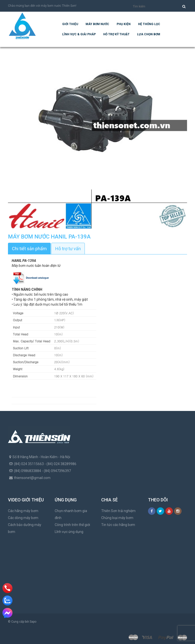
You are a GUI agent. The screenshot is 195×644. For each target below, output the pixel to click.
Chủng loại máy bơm (117, 518)
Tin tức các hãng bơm (118, 525)
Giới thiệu (70, 24)
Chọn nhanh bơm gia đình (71, 514)
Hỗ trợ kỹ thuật (116, 34)
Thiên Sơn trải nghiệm (118, 511)
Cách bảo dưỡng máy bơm (25, 528)
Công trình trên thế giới (72, 525)
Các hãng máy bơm (23, 511)
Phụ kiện (124, 24)
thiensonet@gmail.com (32, 478)
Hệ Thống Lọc (149, 24)
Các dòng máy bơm (23, 518)
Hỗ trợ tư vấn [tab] (68, 249)
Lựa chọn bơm (149, 34)
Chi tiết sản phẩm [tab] (29, 249)
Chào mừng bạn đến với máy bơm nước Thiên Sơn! (42, 6)
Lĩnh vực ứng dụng (69, 532)
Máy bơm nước (97, 24)
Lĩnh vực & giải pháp (79, 34)
